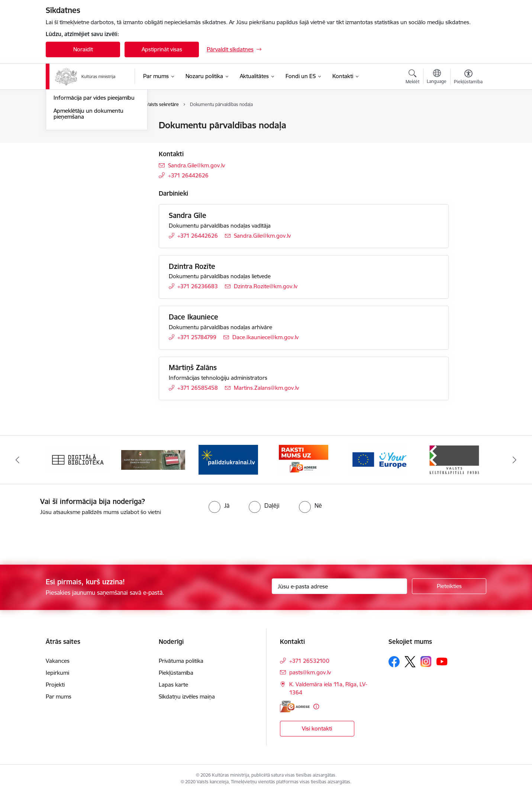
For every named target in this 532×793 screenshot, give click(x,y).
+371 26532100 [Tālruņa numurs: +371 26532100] (309, 661)
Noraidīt (83, 49)
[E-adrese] (295, 707)
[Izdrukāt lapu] (468, 122)
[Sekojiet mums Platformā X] (410, 662)
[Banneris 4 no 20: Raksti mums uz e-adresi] (304, 459)
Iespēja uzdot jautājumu (83, 165)
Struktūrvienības (74, 152)
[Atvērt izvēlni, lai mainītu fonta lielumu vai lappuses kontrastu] (468, 78)
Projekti (55, 685)
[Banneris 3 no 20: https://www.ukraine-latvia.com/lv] (228, 459)
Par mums (59, 696)
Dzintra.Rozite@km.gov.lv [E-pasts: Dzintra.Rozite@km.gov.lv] (266, 286)
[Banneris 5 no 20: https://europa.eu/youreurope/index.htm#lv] (379, 459)
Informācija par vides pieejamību (94, 177)
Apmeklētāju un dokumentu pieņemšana (88, 193)
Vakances (58, 661)
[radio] (219, 505)
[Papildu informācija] (316, 707)
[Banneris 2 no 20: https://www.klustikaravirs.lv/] (153, 459)
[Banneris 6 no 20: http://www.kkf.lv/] (454, 459)
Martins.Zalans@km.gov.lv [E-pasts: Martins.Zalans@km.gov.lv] (266, 388)
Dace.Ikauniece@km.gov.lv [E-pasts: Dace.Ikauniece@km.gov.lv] (265, 337)
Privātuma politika (181, 661)
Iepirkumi (57, 673)
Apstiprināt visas (162, 49)
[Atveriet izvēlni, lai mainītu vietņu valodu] (437, 77)
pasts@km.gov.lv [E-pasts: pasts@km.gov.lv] (310, 672)
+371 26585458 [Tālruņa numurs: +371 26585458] (198, 388)
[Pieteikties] (449, 586)
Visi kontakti (317, 728)
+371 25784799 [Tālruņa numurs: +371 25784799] (197, 337)
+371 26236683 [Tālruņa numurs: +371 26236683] (198, 286)
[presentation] (62, 537)
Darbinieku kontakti (78, 139)
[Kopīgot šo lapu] (468, 141)
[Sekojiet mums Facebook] (394, 662)
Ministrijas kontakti (77, 126)
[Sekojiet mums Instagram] (426, 662)
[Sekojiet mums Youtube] (442, 661)
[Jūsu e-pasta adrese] (340, 586)
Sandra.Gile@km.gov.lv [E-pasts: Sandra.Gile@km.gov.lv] (196, 165)
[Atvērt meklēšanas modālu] (412, 78)
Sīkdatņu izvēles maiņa (187, 696)
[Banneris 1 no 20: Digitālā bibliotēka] (78, 459)
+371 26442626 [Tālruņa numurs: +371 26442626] (188, 175)
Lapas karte (173, 685)
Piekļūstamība (176, 673)
